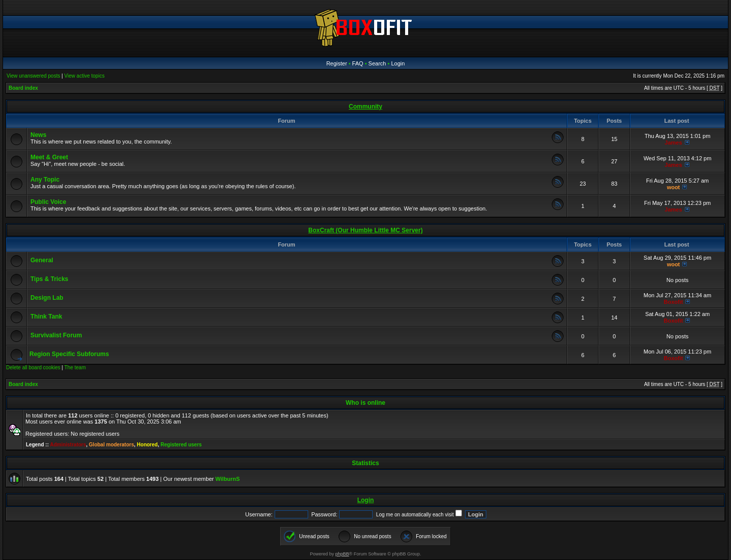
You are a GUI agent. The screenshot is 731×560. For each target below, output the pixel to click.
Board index (23, 88)
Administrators (68, 445)
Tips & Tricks (49, 279)
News (38, 135)
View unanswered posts (33, 76)
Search (377, 63)
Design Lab (47, 298)
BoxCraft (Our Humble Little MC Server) (365, 230)
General (42, 260)
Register (337, 63)
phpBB (342, 554)
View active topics (85, 76)
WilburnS (227, 479)
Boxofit (674, 302)
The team (75, 367)
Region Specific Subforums (69, 354)
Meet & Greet (49, 157)
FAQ (358, 63)
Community (365, 107)
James (673, 143)
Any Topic (45, 180)
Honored (147, 445)
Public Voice (48, 202)
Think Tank (46, 317)
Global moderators (111, 445)
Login (398, 63)
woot (674, 187)
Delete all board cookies (33, 367)
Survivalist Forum (56, 335)
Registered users (181, 445)
